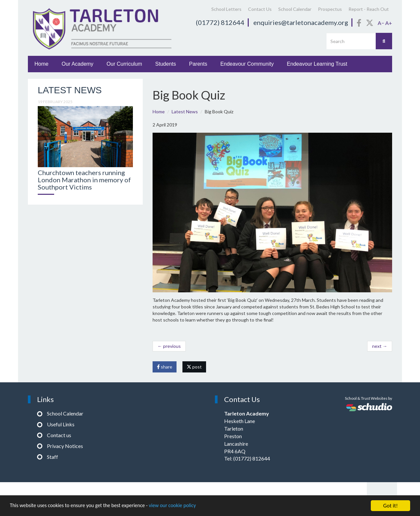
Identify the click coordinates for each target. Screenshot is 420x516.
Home (42, 64)
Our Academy (78, 64)
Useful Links (61, 424)
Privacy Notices (65, 446)
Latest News (185, 112)
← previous (169, 346)
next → (380, 346)
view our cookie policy (184, 507)
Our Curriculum (124, 64)
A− (381, 23)
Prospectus (330, 9)
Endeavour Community (247, 64)
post (194, 367)
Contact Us (260, 9)
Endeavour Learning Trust (317, 64)
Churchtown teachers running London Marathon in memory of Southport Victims (84, 180)
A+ (389, 23)
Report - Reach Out (369, 9)
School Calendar (295, 9)
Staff (52, 457)
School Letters (226, 9)
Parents (198, 64)
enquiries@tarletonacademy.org (301, 22)
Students (166, 64)
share (165, 367)
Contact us (59, 435)
